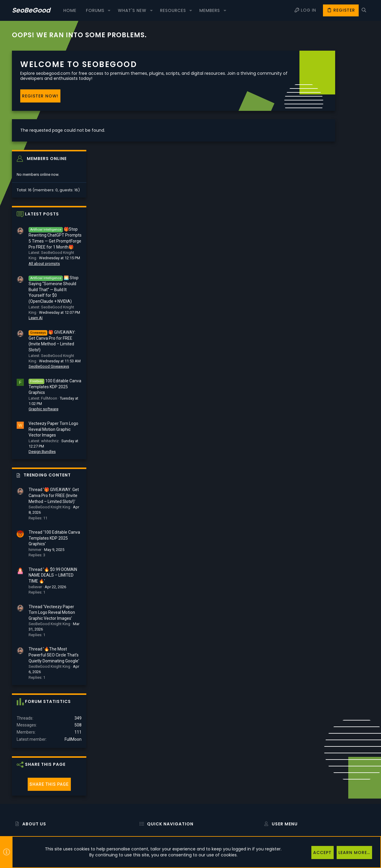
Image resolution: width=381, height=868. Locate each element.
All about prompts (327, 164)
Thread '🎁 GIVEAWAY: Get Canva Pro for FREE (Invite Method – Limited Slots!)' (337, 396)
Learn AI (318, 218)
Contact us (146, 803)
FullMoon (356, 640)
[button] (109, 10)
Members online (330, 59)
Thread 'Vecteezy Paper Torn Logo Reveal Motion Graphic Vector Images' (335, 513)
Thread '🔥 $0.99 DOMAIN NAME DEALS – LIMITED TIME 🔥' (336, 476)
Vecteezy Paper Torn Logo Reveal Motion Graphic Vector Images (336, 330)
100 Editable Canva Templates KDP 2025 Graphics (338, 287)
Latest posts (325, 115)
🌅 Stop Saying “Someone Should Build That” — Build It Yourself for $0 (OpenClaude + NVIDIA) (336, 190)
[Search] (364, 10)
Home (142, 772)
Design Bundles (325, 352)
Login (266, 772)
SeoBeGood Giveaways (332, 267)
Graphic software (326, 310)
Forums (143, 787)
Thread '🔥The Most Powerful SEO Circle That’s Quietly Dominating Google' (337, 556)
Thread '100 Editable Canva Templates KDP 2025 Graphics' (337, 439)
